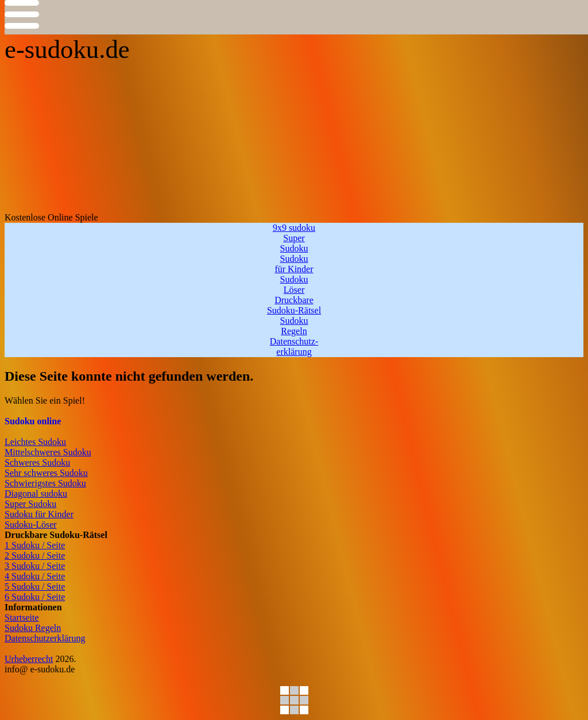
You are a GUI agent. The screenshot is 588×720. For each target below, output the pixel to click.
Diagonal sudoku (36, 493)
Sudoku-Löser (31, 524)
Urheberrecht (29, 659)
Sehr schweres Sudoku (46, 473)
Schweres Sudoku (37, 462)
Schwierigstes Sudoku (45, 483)
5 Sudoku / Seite (35, 587)
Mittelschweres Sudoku (48, 452)
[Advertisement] (294, 126)
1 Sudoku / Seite (35, 545)
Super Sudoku (30, 504)
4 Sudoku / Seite (35, 576)
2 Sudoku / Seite (35, 556)
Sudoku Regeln (33, 628)
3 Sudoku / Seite (35, 566)
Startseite (22, 618)
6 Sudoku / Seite (35, 597)
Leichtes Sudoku (35, 442)
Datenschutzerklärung (45, 638)
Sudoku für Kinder (39, 514)
